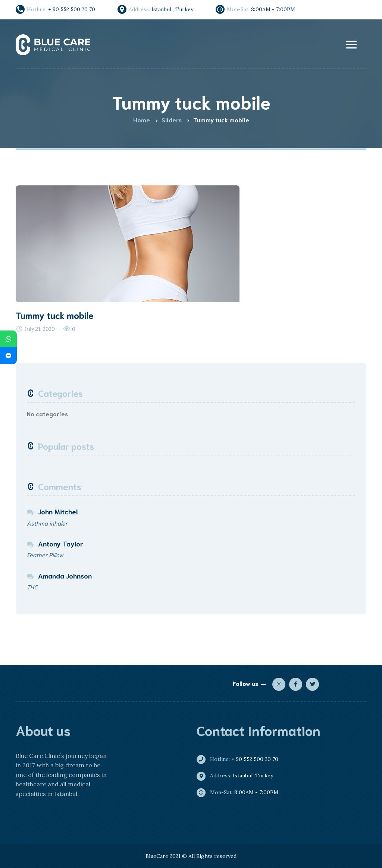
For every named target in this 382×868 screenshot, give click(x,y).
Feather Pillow (45, 554)
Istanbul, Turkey (238, 775)
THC (32, 587)
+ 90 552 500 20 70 (240, 759)
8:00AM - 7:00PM (240, 792)
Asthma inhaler (47, 523)
